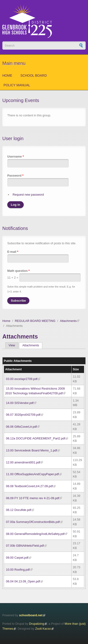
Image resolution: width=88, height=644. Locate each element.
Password (15, 176)
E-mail (13, 252)
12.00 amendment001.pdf (23, 462)
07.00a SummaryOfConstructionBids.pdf (33, 522)
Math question (18, 271)
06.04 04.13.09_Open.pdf (23, 581)
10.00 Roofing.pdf (18, 570)
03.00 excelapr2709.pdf (22, 379)
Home (7, 75)
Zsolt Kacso (43, 629)
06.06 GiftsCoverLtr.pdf (22, 427)
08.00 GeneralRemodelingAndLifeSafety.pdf (35, 534)
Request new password (28, 195)
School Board (34, 75)
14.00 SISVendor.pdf (20, 403)
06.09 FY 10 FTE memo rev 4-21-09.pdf (33, 498)
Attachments (68, 321)
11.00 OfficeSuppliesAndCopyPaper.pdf (33, 474)
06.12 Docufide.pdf (19, 510)
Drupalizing (37, 624)
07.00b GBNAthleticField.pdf (25, 546)
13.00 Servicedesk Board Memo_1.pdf (32, 450)
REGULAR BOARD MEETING (35, 321)
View (12, 345)
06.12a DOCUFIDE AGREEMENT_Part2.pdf (36, 438)
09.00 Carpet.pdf (17, 558)
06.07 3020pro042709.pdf (23, 415)
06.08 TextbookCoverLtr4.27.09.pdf (30, 486)
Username (15, 156)
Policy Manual (17, 85)
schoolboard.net (31, 615)
